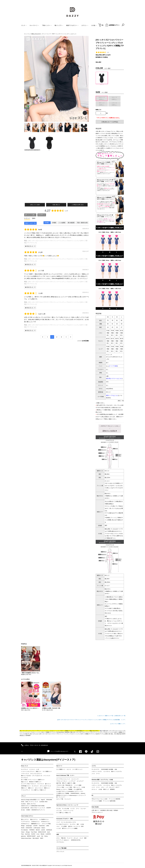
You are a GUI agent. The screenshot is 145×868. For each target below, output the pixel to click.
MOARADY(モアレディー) (38, 810)
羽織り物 (63, 838)
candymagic (29, 826)
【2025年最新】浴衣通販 (107, 769)
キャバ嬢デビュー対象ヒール (64, 813)
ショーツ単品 (69, 787)
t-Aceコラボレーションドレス (38, 808)
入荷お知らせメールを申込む (110, 122)
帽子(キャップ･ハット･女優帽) (70, 828)
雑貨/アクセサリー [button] (72, 25)
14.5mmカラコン (45, 822)
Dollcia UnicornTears (26, 838)
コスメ (103, 787)
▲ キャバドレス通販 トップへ (118, 724)
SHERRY (49, 808)
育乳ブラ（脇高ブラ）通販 (69, 783)
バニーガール (107, 771)
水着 (57, 834)
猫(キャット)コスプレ (117, 771)
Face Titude (34, 832)
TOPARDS (32, 830)
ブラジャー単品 (60, 787)
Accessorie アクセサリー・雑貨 (64, 819)
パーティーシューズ (68, 811)
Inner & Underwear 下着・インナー (65, 775)
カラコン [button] (85, 25)
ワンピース (70, 838)
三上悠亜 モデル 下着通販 (63, 793)
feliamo (43, 828)
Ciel (42, 836)
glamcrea (23, 836)
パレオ (81, 838)
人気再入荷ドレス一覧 (120, 716)
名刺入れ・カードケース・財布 (76, 826)
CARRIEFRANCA (75, 793)
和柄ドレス (24, 788)
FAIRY (42, 838)
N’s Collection (25, 830)
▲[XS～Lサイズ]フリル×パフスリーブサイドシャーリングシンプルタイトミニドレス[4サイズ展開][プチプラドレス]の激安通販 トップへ (91, 720)
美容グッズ (106, 789)
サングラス (73, 824)
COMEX (28, 810)
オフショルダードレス (45, 786)
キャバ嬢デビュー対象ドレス (39, 790)
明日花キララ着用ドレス (35, 782)
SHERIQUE (49, 830)
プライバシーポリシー (97, 812)
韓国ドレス (47, 788)
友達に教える (56, 205)
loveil (48, 832)
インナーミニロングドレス (28, 771)
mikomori (83, 793)
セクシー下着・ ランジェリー (64, 799)
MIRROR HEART (31, 836)
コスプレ (94, 766)
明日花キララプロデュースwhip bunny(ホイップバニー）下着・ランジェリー (71, 796)
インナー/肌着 (78, 785)
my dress (23, 804)
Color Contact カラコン (27, 816)
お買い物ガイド (96, 810)
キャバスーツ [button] (34, 25)
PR (92, 795)
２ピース (69, 769)
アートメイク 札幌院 (97, 801)
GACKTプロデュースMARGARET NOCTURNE (33, 806)
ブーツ (78, 809)
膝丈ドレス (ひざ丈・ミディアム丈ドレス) (32, 776)
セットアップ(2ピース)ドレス (28, 784)
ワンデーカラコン (26, 822)
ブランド (23, 796)
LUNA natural (37, 828)
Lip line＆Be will (25, 808)
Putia (22, 834)
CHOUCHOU (29, 828)
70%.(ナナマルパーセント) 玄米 (99, 799)
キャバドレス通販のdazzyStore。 (91, 731)
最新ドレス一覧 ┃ (110, 716)
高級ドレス (39, 771)
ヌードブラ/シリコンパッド (63, 779)
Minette (42, 834)
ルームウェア (80, 781)
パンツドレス (40, 784)
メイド (93, 774)
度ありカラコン (34, 819)
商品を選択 (98, 62)
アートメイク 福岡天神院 (109, 801)
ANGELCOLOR (42, 832)
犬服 (116, 769)
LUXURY (35, 826)
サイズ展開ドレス (47, 771)
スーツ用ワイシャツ (77, 769)
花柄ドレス (31, 788)
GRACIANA (49, 800)
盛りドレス (48, 784)
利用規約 (116, 810)
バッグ (58, 822)
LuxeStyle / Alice (43, 802)
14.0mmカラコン (36, 822)
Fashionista (42, 826)
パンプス (72, 809)
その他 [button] (94, 25)
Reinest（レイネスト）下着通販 (64, 789)
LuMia (47, 826)
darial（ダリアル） (32, 804)
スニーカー (83, 809)
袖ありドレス (24, 782)
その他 (83, 787)
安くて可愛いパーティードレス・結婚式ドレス (33, 780)
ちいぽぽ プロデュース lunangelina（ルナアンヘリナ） (70, 791)
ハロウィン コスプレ (97, 771)
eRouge (28, 832)
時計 (78, 824)
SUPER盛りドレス (26, 786)
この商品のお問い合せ (78, 205)
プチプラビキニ (60, 842)
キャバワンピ (24, 778)
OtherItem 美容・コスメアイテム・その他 (102, 780)
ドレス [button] (24, 25)
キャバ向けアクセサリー (62, 824)
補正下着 (59, 783)
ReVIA (23, 828)
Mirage (23, 826)
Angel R (43, 800)
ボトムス (76, 838)
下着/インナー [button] (47, 25)
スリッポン (59, 811)
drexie (23, 802)
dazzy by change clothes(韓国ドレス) (30, 800)
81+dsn (23, 810)
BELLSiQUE (36, 838)
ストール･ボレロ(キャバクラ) (68, 822)
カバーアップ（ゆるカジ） (63, 840)
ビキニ (58, 838)
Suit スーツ (59, 766)
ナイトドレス (47, 776)
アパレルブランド (26, 790)
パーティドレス (25, 774)
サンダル (59, 809)
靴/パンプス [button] (59, 25)
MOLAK (38, 830)
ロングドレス (24, 769)
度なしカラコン (25, 819)
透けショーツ (77, 787)
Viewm (23, 832)
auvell (38, 836)
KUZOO (33, 834)
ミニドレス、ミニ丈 (34, 769)
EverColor (27, 834)
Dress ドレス (25, 766)
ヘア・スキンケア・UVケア (112, 787)
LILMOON (48, 834)
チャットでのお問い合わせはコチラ (58, 751)
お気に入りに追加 (35, 205)
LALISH (43, 830)
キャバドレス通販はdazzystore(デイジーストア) (48, 760)
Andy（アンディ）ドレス (32, 802)
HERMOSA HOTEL (76, 840)
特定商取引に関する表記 (106, 810)
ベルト (58, 826)
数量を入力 (98, 110)
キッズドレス (35, 786)
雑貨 (85, 838)
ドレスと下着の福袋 (61, 848)
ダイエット (94, 789)
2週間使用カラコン (36, 824)
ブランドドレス (60, 852)
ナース (98, 774)
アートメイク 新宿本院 (114, 799)
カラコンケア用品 (46, 824)
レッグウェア (72, 781)
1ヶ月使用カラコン (44, 819)
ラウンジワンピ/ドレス (36, 774)
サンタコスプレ (96, 769)
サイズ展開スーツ (61, 769)
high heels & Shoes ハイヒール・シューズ (67, 805)
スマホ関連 (64, 826)
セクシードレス (39, 788)
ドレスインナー (75, 779)
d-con (38, 834)
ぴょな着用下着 (78, 789)
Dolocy (46, 836)
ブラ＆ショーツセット (62, 781)
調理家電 (112, 789)
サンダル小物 (65, 809)
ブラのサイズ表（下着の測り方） (65, 785)
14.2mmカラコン (25, 824)
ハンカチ (59, 828)
